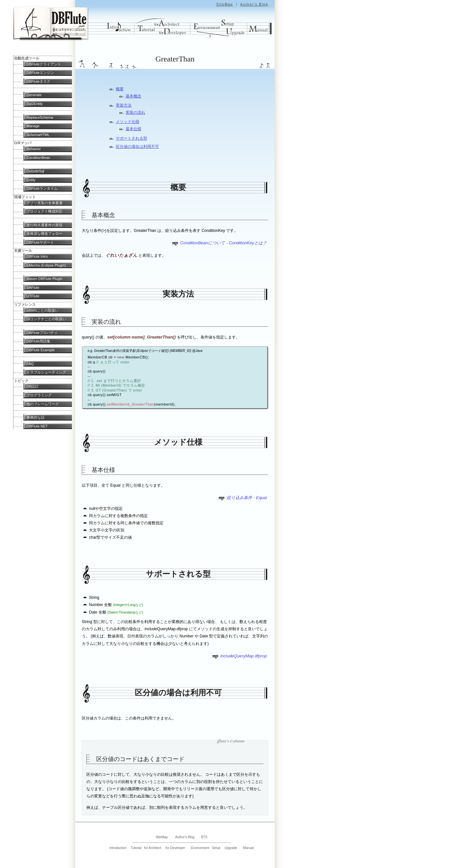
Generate (34, 95)
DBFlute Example (41, 350)
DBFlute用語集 (38, 341)
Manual (248, 848)
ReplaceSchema (40, 117)
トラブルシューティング (46, 372)
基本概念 (133, 96)
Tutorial (136, 848)
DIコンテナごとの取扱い (46, 319)
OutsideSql (35, 171)
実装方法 (124, 105)
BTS (204, 837)
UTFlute (33, 296)
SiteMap (225, 4)
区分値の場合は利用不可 (137, 147)
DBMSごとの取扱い (43, 310)
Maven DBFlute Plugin (44, 279)
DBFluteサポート (40, 242)
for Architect (153, 848)
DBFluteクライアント (44, 64)
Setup (216, 848)
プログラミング (39, 395)
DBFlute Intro (37, 256)
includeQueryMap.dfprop (244, 656)
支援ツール (23, 251)
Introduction (118, 848)
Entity (31, 180)
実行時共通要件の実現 (44, 225)
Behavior (34, 149)
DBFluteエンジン (40, 73)
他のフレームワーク (43, 404)
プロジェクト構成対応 (44, 211)
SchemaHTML (38, 135)
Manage (33, 126)
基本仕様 (133, 129)
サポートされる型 (131, 138)
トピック (21, 381)
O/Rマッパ (23, 143)
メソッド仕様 (128, 122)
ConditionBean (38, 158)
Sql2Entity (35, 104)
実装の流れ (135, 113)
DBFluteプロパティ (42, 333)
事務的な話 (35, 417)
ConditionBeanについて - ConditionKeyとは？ (224, 243)
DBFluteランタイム (42, 188)
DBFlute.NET (37, 426)
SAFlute (33, 287)
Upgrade (231, 848)
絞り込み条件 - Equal (247, 498)
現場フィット (25, 197)
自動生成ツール (27, 58)
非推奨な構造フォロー (44, 234)
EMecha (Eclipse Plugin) (46, 265)
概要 (120, 89)
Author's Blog (254, 4)
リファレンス (25, 304)
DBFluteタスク (38, 81)
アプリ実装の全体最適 (44, 203)
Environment (200, 848)
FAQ (30, 364)
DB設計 (33, 386)
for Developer (175, 848)
